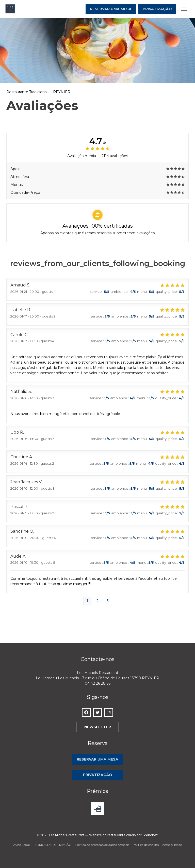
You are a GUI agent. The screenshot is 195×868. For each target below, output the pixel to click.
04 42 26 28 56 (98, 683)
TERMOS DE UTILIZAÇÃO (52, 845)
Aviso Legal (21, 845)
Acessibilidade (172, 845)
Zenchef (151, 835)
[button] (184, 9)
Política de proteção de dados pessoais (102, 845)
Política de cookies (146, 845)
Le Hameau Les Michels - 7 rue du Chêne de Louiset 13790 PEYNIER (97, 678)
